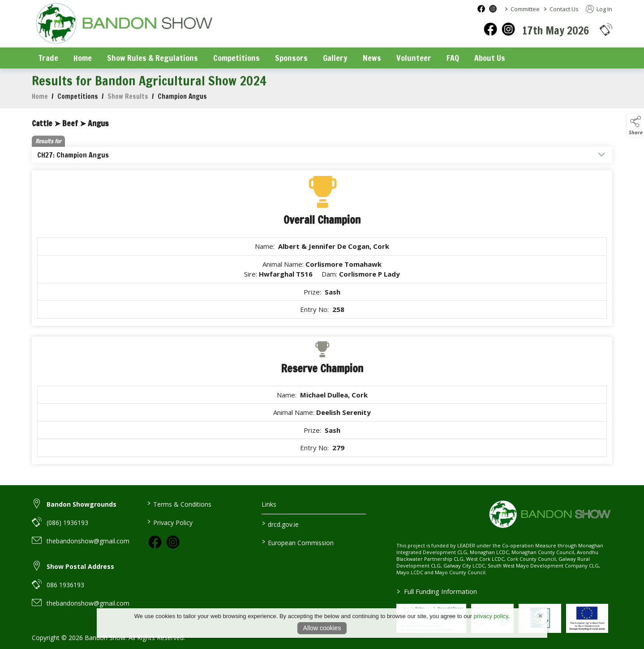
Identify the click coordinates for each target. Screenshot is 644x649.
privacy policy (491, 616)
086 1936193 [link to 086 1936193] (65, 585)
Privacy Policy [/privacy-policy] (170, 522)
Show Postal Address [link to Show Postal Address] (80, 566)
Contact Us (564, 9)
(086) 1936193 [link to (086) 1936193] (67, 523)
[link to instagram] (173, 542)
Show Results (128, 101)
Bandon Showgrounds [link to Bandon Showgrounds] (82, 504)
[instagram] (508, 29)
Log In (599, 9)
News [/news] (372, 58)
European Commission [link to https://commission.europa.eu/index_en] (298, 542)
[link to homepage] (124, 24)
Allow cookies (322, 628)
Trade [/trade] (48, 58)
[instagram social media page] (493, 9)
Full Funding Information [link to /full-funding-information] (437, 591)
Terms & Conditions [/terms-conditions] (179, 504)
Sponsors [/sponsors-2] (291, 58)
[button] (606, 29)
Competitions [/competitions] (236, 58)
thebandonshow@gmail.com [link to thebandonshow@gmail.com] (88, 541)
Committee (525, 9)
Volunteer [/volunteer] (414, 58)
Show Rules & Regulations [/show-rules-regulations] (152, 58)
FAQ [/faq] (453, 58)
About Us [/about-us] (490, 58)
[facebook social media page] (481, 9)
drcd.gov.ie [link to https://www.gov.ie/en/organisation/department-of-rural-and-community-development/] (280, 524)
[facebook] (490, 29)
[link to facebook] (155, 542)
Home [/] (83, 58)
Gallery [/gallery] (335, 58)
